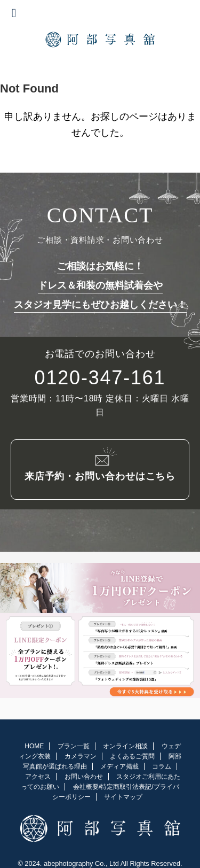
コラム (162, 764)
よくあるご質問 (132, 754)
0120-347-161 (100, 378)
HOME (34, 744)
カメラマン (81, 754)
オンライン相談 (125, 744)
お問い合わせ (84, 774)
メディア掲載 (119, 764)
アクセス (38, 774)
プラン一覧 (74, 744)
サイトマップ (123, 795)
